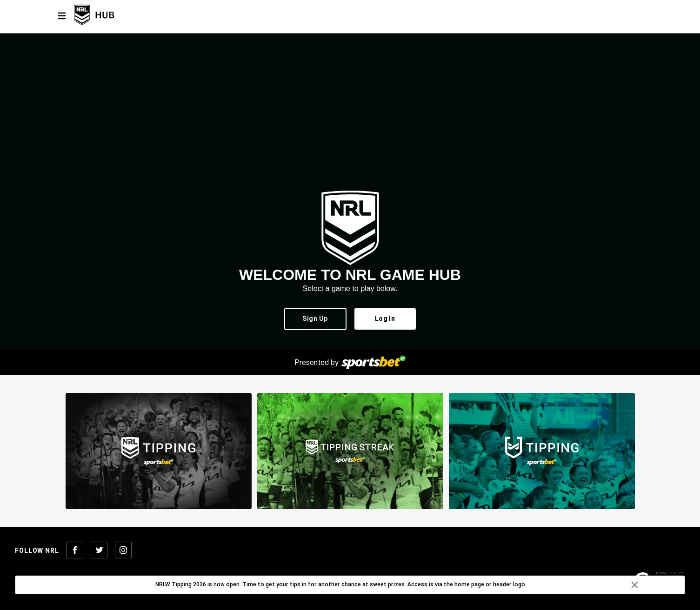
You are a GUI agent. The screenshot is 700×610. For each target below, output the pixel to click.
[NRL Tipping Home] (109, 16)
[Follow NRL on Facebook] (75, 551)
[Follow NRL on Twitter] (99, 551)
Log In (385, 319)
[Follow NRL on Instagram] (123, 551)
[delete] (635, 585)
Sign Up (315, 319)
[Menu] (62, 16)
